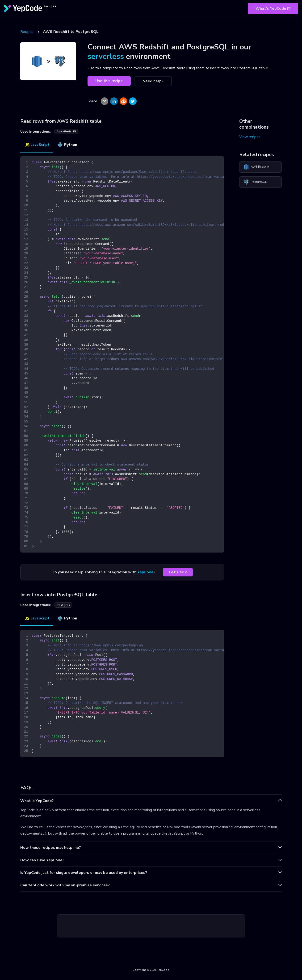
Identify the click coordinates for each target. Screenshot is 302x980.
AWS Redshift (256, 167)
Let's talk (178, 572)
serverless (106, 56)
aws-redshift (66, 131)
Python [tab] (67, 145)
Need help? (153, 81)
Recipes (27, 32)
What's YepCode (273, 9)
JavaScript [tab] (37, 145)
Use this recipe (109, 81)
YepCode (145, 572)
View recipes (250, 137)
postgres (63, 605)
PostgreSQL (255, 182)
